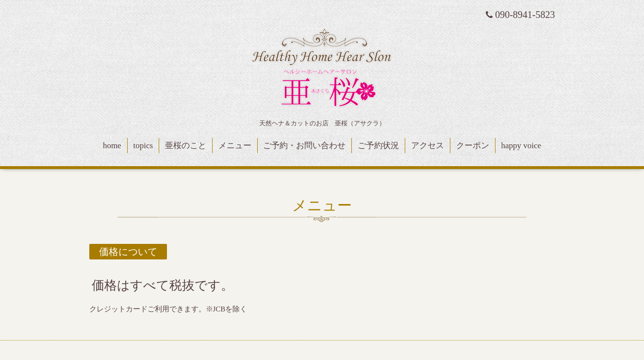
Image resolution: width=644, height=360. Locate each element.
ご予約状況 (378, 146)
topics (143, 146)
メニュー (235, 146)
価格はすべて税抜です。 (163, 285)
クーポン (473, 146)
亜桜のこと (186, 146)
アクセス (428, 146)
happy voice (521, 146)
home (112, 146)
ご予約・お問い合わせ (304, 146)
